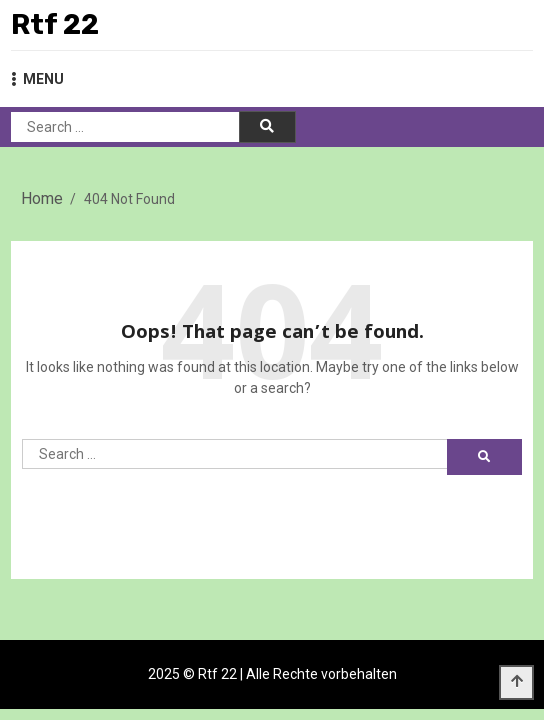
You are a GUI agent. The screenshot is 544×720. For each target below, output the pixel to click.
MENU (37, 79)
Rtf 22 (55, 24)
